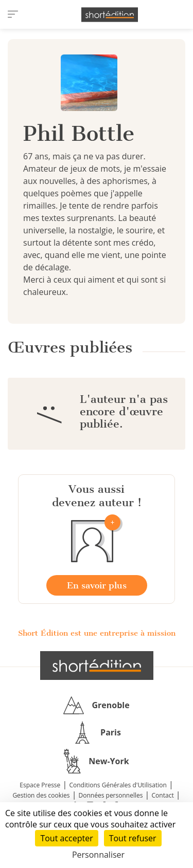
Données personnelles (111, 795)
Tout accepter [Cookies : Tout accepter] (66, 838)
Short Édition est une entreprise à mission (97, 633)
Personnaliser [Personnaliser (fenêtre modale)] (98, 855)
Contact (163, 795)
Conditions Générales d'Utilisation (118, 785)
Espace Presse (40, 785)
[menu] (13, 14)
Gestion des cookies (41, 795)
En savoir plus (97, 585)
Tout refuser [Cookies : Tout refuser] (133, 838)
